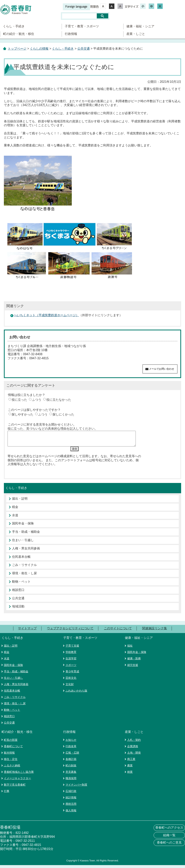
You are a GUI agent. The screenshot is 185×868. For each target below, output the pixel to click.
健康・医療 (134, 661)
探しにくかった (63, 414)
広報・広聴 (72, 756)
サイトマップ (27, 631)
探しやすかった (22, 414)
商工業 (131, 762)
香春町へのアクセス (169, 830)
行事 (7, 794)
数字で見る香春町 (15, 788)
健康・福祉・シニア (140, 26)
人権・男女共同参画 (26, 551)
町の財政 (71, 768)
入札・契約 (134, 743)
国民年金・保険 (23, 526)
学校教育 (71, 655)
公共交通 (84, 49)
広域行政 (71, 794)
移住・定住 (11, 762)
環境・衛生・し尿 (24, 576)
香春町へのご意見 (169, 845)
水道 (15, 518)
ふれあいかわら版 (76, 694)
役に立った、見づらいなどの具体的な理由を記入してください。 (53, 429)
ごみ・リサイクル (24, 568)
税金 (15, 510)
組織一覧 (169, 838)
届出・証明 (20, 501)
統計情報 (71, 800)
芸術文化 (71, 681)
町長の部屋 (11, 743)
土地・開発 (134, 756)
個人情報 (71, 813)
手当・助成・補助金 (26, 535)
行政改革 (71, 749)
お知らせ (71, 743)
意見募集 (71, 775)
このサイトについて (118, 631)
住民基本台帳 (21, 560)
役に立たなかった (59, 400)
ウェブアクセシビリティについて (70, 631)
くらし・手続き (14, 26)
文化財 (70, 687)
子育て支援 (72, 649)
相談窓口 (18, 593)
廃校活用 (71, 807)
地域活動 (18, 609)
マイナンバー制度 (76, 788)
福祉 (130, 649)
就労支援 (133, 668)
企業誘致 (133, 749)
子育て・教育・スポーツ (82, 26)
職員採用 (71, 781)
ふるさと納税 (12, 768)
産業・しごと (136, 34)
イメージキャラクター (17, 781)
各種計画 (71, 762)
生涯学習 (71, 661)
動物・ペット (21, 584)
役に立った (19, 400)
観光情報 (9, 756)
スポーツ (71, 668)
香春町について (13, 749)
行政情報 (71, 34)
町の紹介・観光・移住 (19, 34)
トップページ (17, 49)
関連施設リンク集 (155, 631)
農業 (130, 768)
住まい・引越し (23, 543)
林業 (130, 775)
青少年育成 (72, 674)
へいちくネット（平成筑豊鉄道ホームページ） (46, 315)
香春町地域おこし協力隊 (19, 775)
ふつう (37, 400)
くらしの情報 (39, 49)
